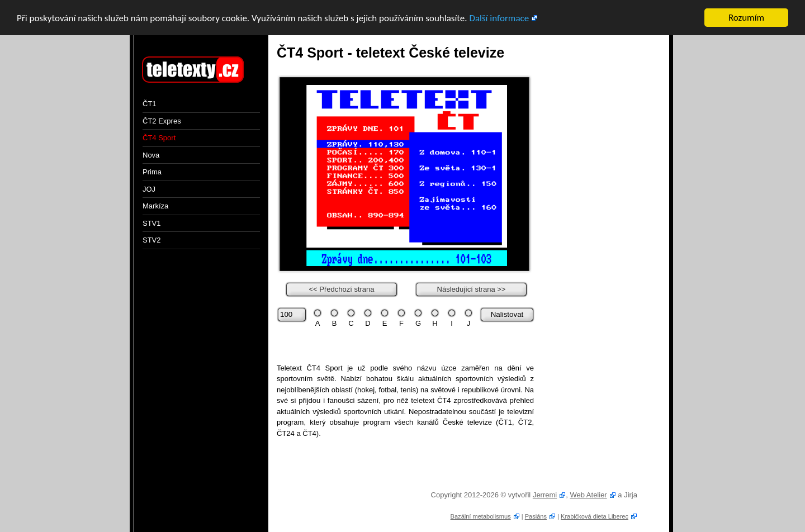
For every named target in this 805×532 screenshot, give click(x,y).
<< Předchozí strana (341, 289)
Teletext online (190, 70)
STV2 (152, 240)
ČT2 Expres (162, 120)
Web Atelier (588, 495)
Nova (151, 155)
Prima (152, 172)
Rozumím (746, 18)
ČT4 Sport (159, 138)
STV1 (152, 223)
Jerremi (545, 495)
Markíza (155, 206)
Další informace (499, 18)
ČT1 (150, 104)
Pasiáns (536, 516)
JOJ (149, 189)
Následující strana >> (472, 289)
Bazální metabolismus (481, 516)
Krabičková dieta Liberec (595, 516)
